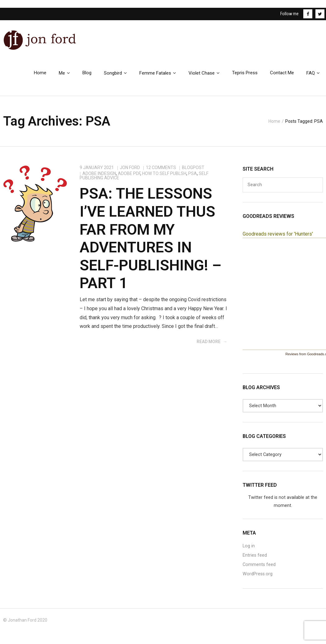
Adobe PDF (129, 178)
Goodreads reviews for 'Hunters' (278, 238)
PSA (193, 178)
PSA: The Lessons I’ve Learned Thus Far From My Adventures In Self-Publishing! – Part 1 (151, 243)
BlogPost (193, 172)
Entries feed (255, 560)
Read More (209, 346)
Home (274, 125)
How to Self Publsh (164, 178)
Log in (249, 550)
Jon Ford (130, 172)
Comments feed (259, 569)
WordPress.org (258, 578)
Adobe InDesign (99, 178)
